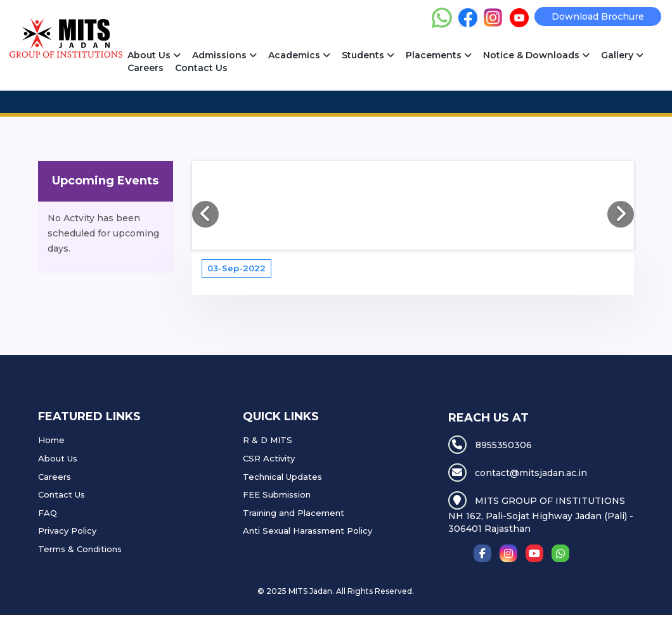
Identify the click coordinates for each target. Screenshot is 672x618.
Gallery (622, 55)
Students (368, 55)
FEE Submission (277, 494)
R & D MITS (268, 440)
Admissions (224, 55)
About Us (154, 55)
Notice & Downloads (536, 55)
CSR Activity (269, 458)
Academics (299, 55)
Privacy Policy (67, 531)
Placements (439, 55)
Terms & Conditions (80, 549)
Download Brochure (598, 16)
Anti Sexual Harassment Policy (307, 531)
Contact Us (201, 68)
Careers (145, 68)
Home (51, 440)
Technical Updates (282, 477)
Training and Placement (294, 513)
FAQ (48, 513)
